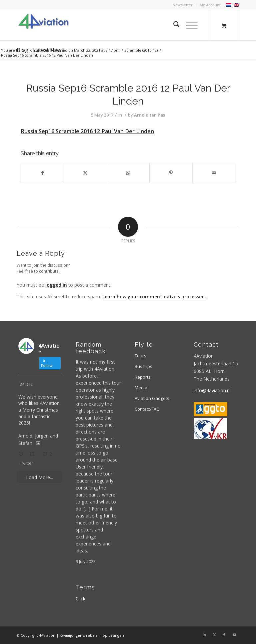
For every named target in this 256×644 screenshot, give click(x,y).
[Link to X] (214, 635)
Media (141, 388)
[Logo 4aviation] (43, 25)
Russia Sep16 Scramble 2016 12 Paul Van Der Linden (87, 131)
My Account (210, 5)
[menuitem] (183, 5)
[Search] (173, 25)
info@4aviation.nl (212, 390)
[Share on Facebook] (42, 173)
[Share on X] (85, 173)
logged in (56, 285)
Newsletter (183, 5)
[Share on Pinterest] (171, 173)
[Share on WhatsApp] (128, 173)
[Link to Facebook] (224, 635)
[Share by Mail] (214, 173)
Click (80, 599)
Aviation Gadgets (152, 398)
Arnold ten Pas (149, 115)
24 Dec (26, 384)
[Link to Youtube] (234, 635)
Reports (143, 377)
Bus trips (143, 366)
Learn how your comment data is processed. (154, 297)
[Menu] (188, 25)
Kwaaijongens (72, 635)
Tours (140, 356)
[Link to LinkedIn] (204, 635)
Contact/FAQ (147, 409)
